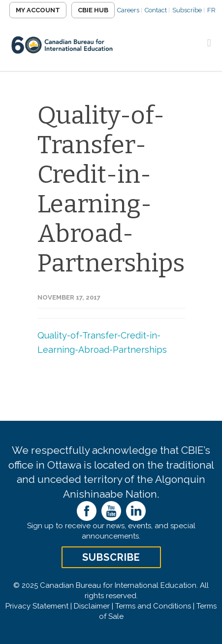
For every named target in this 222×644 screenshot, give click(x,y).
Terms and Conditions (153, 606)
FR (211, 10)
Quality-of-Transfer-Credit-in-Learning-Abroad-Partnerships (111, 189)
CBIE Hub (93, 10)
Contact (156, 10)
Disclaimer (92, 606)
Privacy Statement (37, 606)
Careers (128, 10)
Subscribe (187, 10)
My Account (38, 10)
